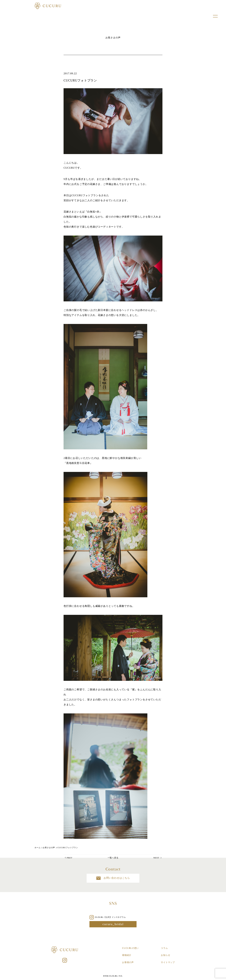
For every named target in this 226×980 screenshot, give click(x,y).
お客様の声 (128, 962)
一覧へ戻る (113, 858)
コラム (164, 948)
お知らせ (165, 955)
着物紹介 (127, 955)
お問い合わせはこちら (113, 878)
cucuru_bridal (113, 924)
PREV (70, 858)
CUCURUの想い (130, 948)
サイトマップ (168, 962)
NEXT (156, 858)
